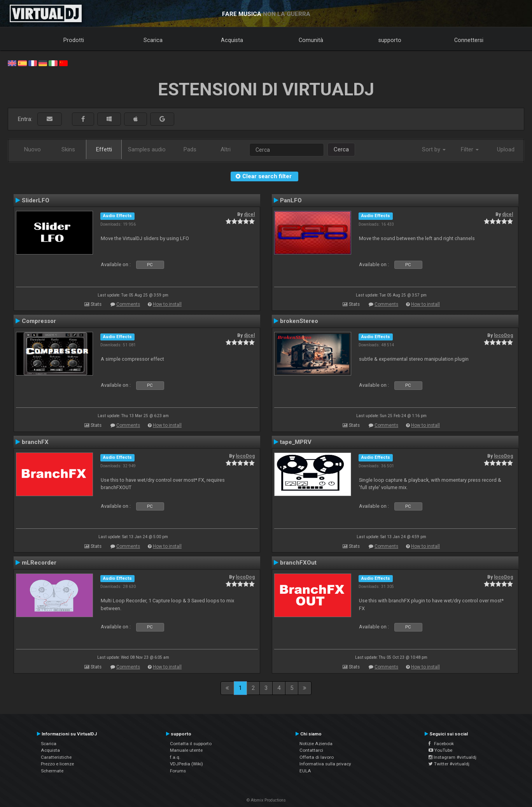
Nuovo (32, 149)
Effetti (104, 149)
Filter (470, 149)
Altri (226, 149)
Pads (190, 149)
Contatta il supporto (191, 744)
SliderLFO (36, 200)
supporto (390, 40)
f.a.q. (175, 757)
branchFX (35, 442)
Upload (506, 149)
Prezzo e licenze (57, 764)
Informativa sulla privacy (325, 764)
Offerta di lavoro (317, 757)
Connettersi (469, 40)
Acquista (232, 40)
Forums (178, 771)
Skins (68, 149)
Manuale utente (186, 750)
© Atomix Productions (266, 800)
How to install (167, 304)
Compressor (39, 321)
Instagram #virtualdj (452, 757)
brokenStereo (299, 321)
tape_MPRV (296, 442)
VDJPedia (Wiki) (186, 764)
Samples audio (147, 149)
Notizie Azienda (316, 744)
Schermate (52, 771)
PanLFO (291, 200)
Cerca (341, 149)
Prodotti (74, 40)
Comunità (311, 40)
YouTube (440, 750)
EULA (305, 771)
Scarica (153, 40)
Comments (128, 304)
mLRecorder (39, 563)
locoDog (503, 335)
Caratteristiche (56, 757)
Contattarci (311, 750)
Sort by (434, 149)
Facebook (441, 744)
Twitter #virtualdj (449, 764)
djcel (249, 214)
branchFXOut (298, 563)
